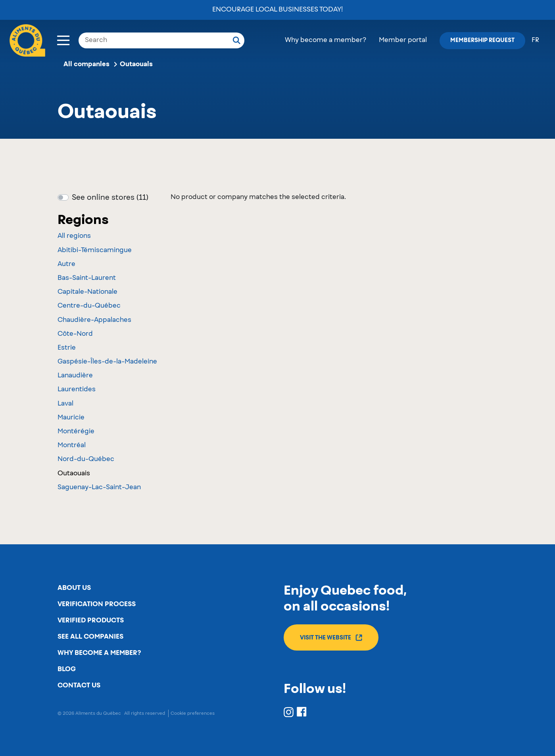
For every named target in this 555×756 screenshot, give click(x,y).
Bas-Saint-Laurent (87, 278)
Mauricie (71, 418)
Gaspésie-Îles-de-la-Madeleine (107, 362)
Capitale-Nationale (87, 292)
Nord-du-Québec (86, 459)
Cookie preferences (193, 713)
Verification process (97, 604)
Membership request (482, 40)
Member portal (403, 40)
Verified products (91, 620)
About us (74, 588)
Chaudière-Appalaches (94, 320)
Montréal (72, 446)
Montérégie (76, 432)
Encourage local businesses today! (277, 10)
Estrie (67, 348)
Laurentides (77, 390)
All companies (86, 64)
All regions (74, 236)
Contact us (79, 685)
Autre (66, 264)
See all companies (90, 637)
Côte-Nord (75, 334)
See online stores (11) (110, 198)
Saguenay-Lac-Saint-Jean (99, 488)
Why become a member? (326, 40)
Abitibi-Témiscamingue (95, 251)
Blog (67, 669)
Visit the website (331, 638)
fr (535, 40)
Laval (65, 404)
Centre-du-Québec (89, 306)
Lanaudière (75, 376)
